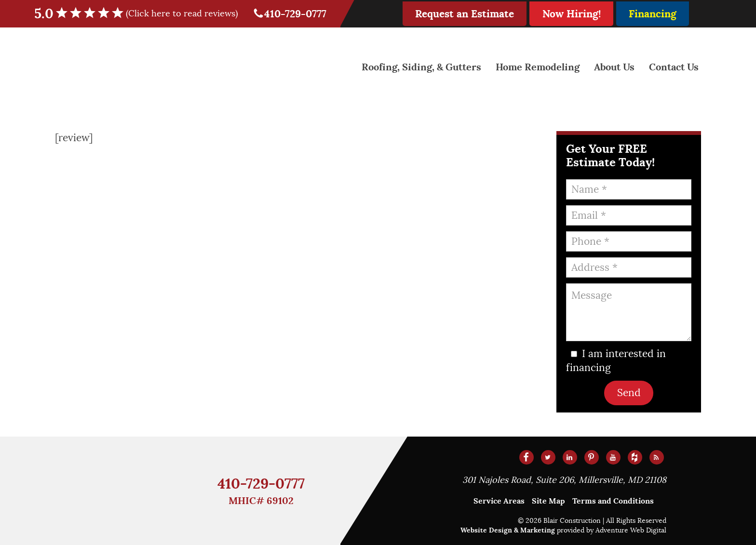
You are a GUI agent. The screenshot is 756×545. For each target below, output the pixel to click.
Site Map (548, 501)
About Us (614, 67)
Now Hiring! (572, 14)
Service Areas (499, 501)
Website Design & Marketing (508, 530)
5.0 (142, 14)
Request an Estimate (465, 14)
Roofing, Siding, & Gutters (421, 67)
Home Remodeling (538, 67)
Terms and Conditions (613, 501)
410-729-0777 (290, 14)
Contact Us (674, 67)
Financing (653, 14)
